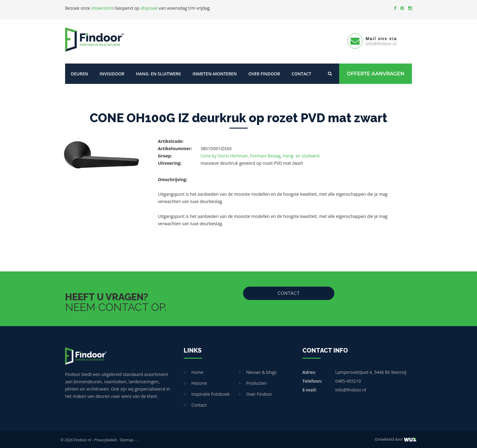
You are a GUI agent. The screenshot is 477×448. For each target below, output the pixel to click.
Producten (256, 382)
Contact (301, 72)
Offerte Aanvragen (376, 72)
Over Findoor (264, 72)
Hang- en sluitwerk (158, 72)
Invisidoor (112, 72)
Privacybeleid (105, 438)
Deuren (79, 72)
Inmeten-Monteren (215, 72)
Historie (199, 382)
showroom (102, 8)
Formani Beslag (265, 154)
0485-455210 (348, 379)
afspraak (149, 8)
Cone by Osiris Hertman (224, 154)
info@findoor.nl (351, 388)
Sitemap (127, 438)
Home (197, 371)
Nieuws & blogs (261, 371)
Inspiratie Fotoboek (211, 393)
